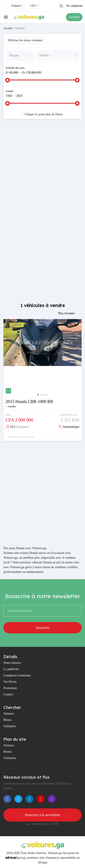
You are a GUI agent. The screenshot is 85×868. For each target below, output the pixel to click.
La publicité (11, 669)
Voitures (9, 714)
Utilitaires (10, 726)
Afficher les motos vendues (25, 40)
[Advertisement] (42, 169)
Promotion (10, 688)
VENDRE (74, 17)
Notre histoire (12, 663)
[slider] (7, 80)
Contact (8, 694)
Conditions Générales (17, 675)
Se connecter (75, 6)
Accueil (8, 28)
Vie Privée (10, 682)
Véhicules (19, 28)
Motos (7, 720)
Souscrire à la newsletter (42, 815)
